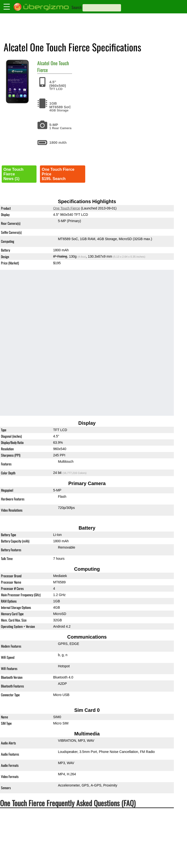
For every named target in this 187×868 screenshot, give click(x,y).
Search (77, 7)
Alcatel (43, 63)
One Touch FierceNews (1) (13, 174)
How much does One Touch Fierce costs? (45, 823)
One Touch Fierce (53, 66)
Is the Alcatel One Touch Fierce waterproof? (47, 850)
